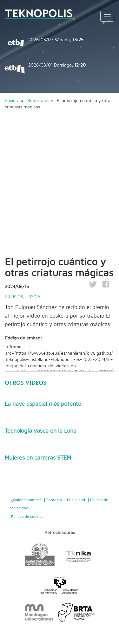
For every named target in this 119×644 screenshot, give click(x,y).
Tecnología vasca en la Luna (41, 431)
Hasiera (12, 101)
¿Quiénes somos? (26, 500)
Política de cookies (27, 517)
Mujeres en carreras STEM (38, 458)
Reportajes (39, 101)
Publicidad (76, 500)
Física (34, 297)
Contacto (54, 500)
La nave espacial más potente (43, 404)
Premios (14, 297)
